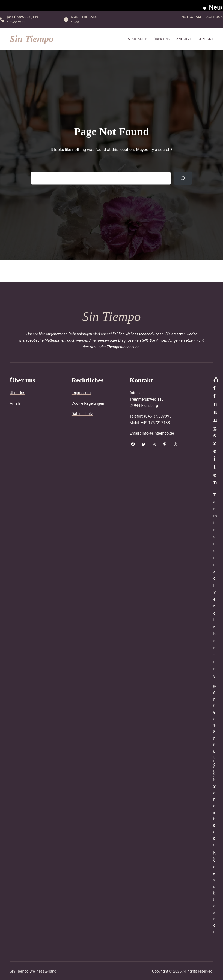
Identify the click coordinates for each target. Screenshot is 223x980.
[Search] (183, 178)
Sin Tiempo (32, 39)
